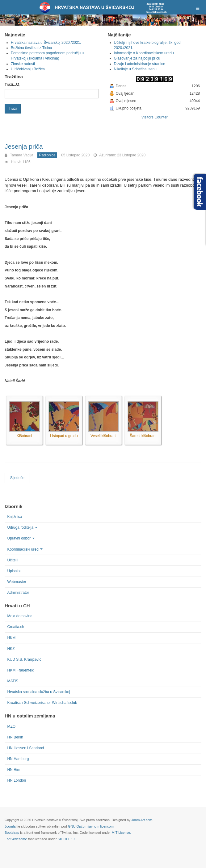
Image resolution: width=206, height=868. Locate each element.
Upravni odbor (21, 538)
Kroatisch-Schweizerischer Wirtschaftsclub (42, 703)
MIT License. (121, 833)
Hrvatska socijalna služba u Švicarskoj (39, 692)
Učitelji (13, 560)
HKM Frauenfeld (21, 670)
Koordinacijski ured (25, 549)
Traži (13, 109)
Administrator (18, 593)
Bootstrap (12, 833)
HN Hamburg (18, 759)
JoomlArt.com (142, 820)
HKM (12, 638)
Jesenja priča (24, 146)
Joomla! (11, 826)
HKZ (11, 649)
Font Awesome (16, 839)
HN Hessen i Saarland (26, 748)
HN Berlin (15, 737)
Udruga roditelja (23, 527)
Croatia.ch (16, 627)
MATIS (13, 681)
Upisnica (15, 571)
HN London (17, 780)
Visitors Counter (155, 117)
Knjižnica (15, 517)
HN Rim (14, 770)
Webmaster (17, 582)
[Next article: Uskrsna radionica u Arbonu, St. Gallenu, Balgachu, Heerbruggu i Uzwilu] (17, 478)
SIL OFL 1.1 (67, 839)
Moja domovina (20, 616)
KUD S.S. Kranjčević (24, 659)
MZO (12, 726)
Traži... (10, 85)
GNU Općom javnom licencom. (91, 826)
